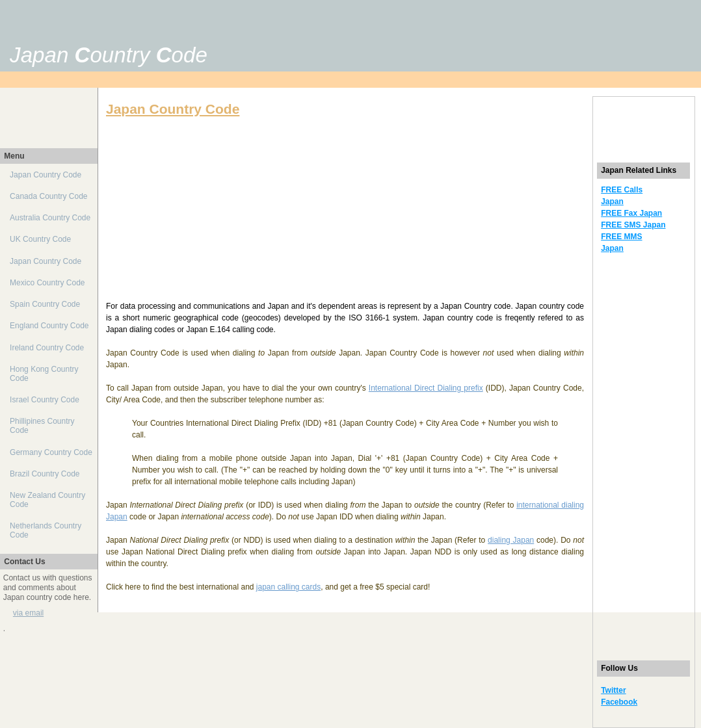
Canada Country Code (48, 196)
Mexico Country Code (47, 283)
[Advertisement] (450, 33)
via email (28, 613)
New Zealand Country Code (47, 500)
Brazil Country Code (45, 474)
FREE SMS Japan (633, 225)
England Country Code (49, 326)
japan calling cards (288, 587)
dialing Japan (511, 540)
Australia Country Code (50, 218)
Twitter (613, 690)
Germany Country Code (51, 452)
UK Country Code (40, 239)
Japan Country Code (46, 175)
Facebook (619, 702)
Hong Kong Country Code (44, 374)
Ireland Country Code (47, 348)
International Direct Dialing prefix (426, 388)
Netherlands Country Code (46, 530)
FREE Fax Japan (631, 213)
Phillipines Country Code (42, 426)
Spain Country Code (45, 304)
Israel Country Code (45, 400)
